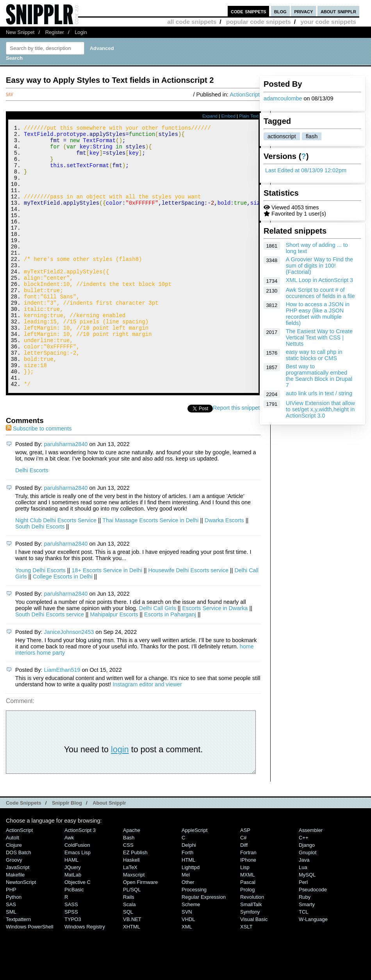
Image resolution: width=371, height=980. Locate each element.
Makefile (15, 924)
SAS (11, 954)
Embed (228, 116)
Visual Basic (254, 968)
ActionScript (245, 95)
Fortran (248, 902)
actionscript (282, 136)
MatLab (73, 924)
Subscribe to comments (39, 478)
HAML (71, 909)
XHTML (132, 976)
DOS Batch (19, 902)
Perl (303, 931)
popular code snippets (259, 22)
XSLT (246, 976)
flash (312, 136)
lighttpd (191, 917)
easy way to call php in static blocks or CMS (314, 355)
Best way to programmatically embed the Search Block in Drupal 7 (319, 376)
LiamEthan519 (62, 719)
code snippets (249, 11)
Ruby (305, 946)
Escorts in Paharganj (170, 664)
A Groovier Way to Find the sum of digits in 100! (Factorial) (319, 266)
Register (55, 32)
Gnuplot (308, 902)
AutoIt (12, 887)
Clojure (14, 894)
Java (304, 909)
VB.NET (132, 968)
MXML (247, 924)
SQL (128, 961)
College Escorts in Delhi (63, 626)
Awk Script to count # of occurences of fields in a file (320, 293)
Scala (129, 954)
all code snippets (192, 22)
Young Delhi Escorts (40, 619)
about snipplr (338, 11)
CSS (128, 894)
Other (188, 931)
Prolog (247, 939)
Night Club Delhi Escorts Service (56, 569)
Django (307, 894)
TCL (303, 961)
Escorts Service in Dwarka (215, 657)
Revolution (252, 946)
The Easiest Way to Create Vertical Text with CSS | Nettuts (319, 337)
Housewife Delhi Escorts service (188, 619)
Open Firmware (140, 931)
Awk (69, 887)
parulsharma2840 (66, 493)
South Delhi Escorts (40, 576)
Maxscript (134, 924)
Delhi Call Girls (158, 657)
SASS (71, 954)
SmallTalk (251, 954)
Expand (210, 116)
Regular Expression (204, 946)
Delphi (189, 894)
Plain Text (249, 116)
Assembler (311, 879)
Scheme (191, 954)
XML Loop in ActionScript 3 (319, 280)
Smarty (307, 954)
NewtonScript (21, 931)
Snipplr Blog (67, 852)
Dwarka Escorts (224, 569)
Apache (132, 879)
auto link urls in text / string (319, 393)
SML (11, 961)
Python (14, 946)
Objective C (78, 931)
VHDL (188, 968)
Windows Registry (85, 976)
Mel (186, 924)
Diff (244, 894)
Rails (129, 946)
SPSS (71, 961)
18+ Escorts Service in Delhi (107, 619)
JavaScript (18, 917)
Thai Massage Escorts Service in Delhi (150, 569)
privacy (303, 11)
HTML (188, 909)
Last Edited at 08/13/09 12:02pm (306, 170)
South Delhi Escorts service (50, 664)
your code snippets (328, 22)
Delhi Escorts (32, 519)
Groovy (14, 909)
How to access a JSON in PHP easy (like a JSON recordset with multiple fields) (318, 314)
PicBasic (74, 939)
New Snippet (20, 32)
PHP (11, 939)
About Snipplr (109, 852)
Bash (129, 887)
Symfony (250, 961)
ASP (245, 879)
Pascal (248, 931)
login (120, 799)
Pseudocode (313, 939)
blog (280, 11)
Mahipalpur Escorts (114, 664)
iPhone (248, 909)
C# (243, 887)
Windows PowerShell (30, 976)
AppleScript (194, 879)
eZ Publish (135, 902)
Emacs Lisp (78, 902)
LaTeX (130, 917)
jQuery (73, 917)
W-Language (313, 968)
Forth (187, 902)
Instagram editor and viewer (148, 734)
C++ (303, 887)
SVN (187, 961)
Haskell (131, 909)
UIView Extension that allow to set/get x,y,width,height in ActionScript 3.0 (320, 409)
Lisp (245, 917)
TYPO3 (73, 968)
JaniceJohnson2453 (69, 681)
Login (81, 32)
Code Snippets (24, 852)
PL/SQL (132, 939)
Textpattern (18, 968)
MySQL (307, 924)
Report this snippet (237, 457)
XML (187, 976)
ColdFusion (77, 894)
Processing (194, 939)
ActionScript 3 (80, 879)
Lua (303, 917)
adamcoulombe (283, 98)
